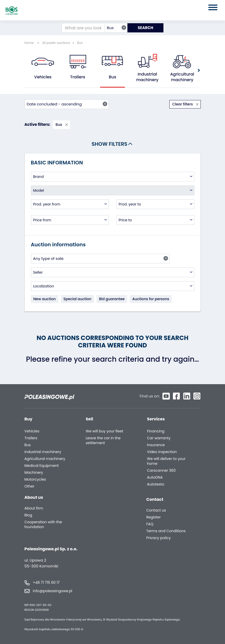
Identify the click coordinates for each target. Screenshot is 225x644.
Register (153, 517)
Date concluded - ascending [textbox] (67, 104)
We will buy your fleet (105, 431)
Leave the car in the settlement (103, 441)
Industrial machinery (147, 77)
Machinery (34, 473)
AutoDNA (155, 477)
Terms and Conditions (166, 531)
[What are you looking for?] (83, 28)
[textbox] (113, 177)
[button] (198, 70)
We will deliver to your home (166, 461)
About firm (34, 508)
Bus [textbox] (116, 28)
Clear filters (183, 104)
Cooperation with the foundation (43, 525)
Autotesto (156, 484)
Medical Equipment (42, 466)
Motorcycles (35, 479)
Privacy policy (159, 538)
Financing (156, 431)
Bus (80, 43)
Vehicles (43, 77)
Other (29, 486)
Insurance (156, 445)
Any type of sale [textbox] (101, 258)
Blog (28, 515)
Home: (30, 43)
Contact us (156, 510)
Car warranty (159, 438)
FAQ (150, 524)
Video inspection (162, 452)
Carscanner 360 (161, 471)
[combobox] (116, 28)
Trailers (78, 77)
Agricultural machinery (182, 77)
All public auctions (56, 43)
